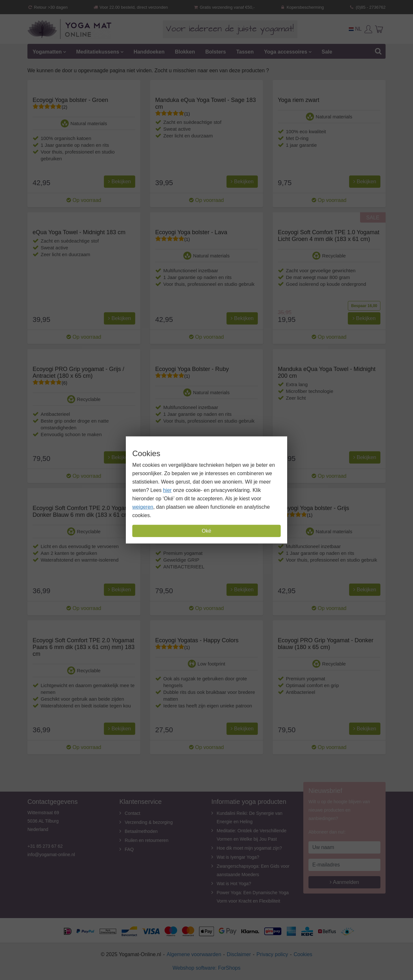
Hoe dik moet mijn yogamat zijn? (249, 848)
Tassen (245, 52)
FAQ (129, 849)
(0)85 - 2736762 (367, 7)
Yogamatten (47, 52)
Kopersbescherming (302, 7)
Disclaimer (239, 954)
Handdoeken (149, 52)
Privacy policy (272, 954)
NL (355, 29)
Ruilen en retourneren (147, 840)
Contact (133, 813)
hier (167, 490)
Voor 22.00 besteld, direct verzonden (130, 7)
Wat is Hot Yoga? (234, 884)
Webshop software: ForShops (206, 968)
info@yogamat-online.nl (51, 855)
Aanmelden (344, 882)
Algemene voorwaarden (194, 954)
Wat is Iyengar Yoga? (238, 857)
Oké (206, 531)
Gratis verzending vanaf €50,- (224, 7)
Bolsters (216, 52)
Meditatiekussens (98, 52)
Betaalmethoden (141, 831)
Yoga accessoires (286, 52)
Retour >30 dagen (48, 7)
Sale (327, 52)
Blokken (185, 52)
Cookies (303, 954)
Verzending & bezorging (149, 822)
